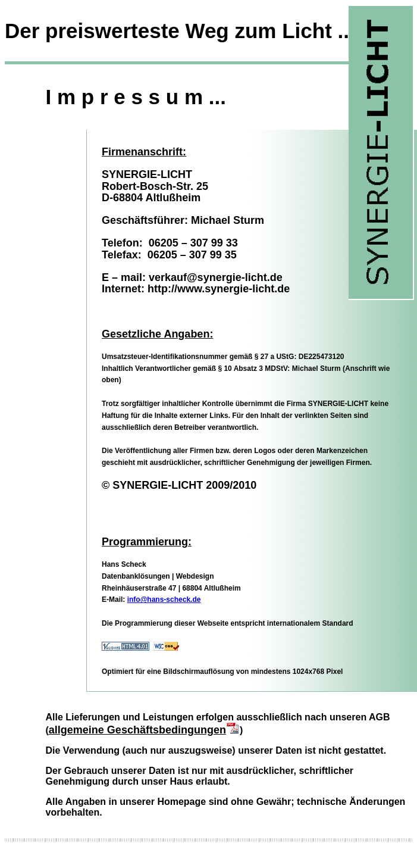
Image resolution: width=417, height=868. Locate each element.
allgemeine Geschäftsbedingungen (144, 730)
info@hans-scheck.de (164, 600)
